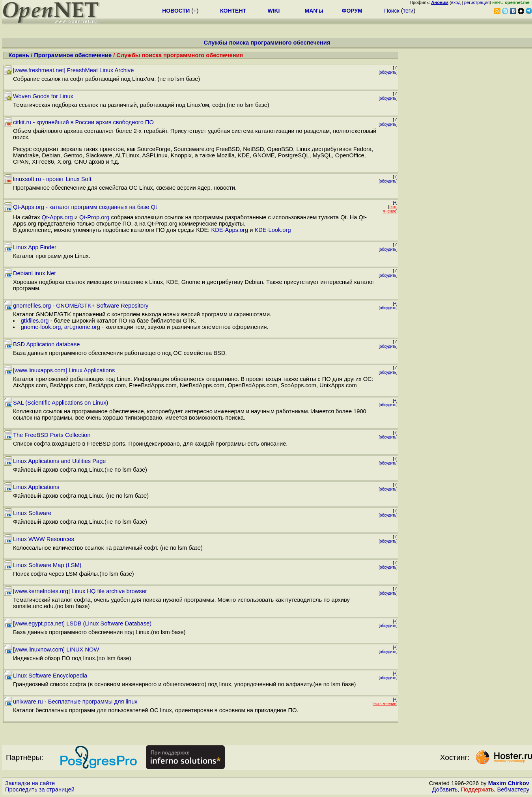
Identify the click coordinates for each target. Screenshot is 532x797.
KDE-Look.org (273, 230)
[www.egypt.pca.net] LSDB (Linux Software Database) (82, 623)
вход (456, 2)
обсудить (388, 72)
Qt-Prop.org (94, 217)
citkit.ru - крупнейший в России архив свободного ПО (83, 122)
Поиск (392, 11)
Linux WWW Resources (44, 539)
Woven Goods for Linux (43, 96)
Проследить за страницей (40, 790)
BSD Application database (46, 344)
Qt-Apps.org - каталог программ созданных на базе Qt (85, 207)
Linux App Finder (35, 247)
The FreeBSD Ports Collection (52, 435)
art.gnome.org (82, 327)
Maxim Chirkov (509, 783)
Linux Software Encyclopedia (50, 676)
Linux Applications (36, 487)
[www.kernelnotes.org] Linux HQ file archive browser (80, 591)
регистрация (477, 2)
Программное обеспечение (73, 55)
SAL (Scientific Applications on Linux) (61, 403)
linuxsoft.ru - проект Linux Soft (52, 179)
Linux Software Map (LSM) (47, 565)
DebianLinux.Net (34, 273)
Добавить (445, 790)
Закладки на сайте (30, 783)
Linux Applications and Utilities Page (59, 461)
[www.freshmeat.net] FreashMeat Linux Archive (73, 70)
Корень (19, 55)
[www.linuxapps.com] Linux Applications (64, 370)
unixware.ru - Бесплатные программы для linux (75, 702)
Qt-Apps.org (57, 217)
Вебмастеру (513, 790)
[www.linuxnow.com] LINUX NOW (56, 650)
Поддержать (478, 790)
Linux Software (32, 513)
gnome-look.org (41, 327)
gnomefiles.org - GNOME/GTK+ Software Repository (81, 306)
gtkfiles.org (35, 321)
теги (408, 11)
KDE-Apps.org (230, 230)
